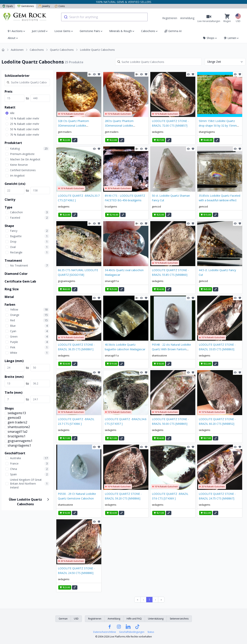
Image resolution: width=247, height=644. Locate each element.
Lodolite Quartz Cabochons (97, 50)
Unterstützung (156, 619)
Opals (8, 6)
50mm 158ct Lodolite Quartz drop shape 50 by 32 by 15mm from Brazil (218, 126)
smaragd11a (112, 281)
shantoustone (159, 356)
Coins (60, 6)
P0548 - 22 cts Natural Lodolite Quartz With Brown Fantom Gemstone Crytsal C (171, 349)
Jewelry (44, 6)
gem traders (65, 132)
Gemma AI (173, 31)
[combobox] (104, 17)
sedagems (158, 132)
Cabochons (37, 50)
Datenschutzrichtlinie (105, 632)
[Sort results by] (225, 62)
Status (151, 632)
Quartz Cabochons (62, 50)
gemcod (156, 207)
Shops (210, 38)
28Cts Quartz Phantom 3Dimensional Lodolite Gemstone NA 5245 (119, 126)
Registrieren (170, 18)
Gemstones (26, 6)
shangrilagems (207, 132)
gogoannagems (66, 281)
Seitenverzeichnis (179, 619)
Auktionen (17, 50)
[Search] (158, 62)
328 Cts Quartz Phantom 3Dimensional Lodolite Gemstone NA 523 (73, 126)
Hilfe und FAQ (134, 619)
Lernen (231, 38)
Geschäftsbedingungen (132, 632)
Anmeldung (187, 18)
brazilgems (111, 207)
